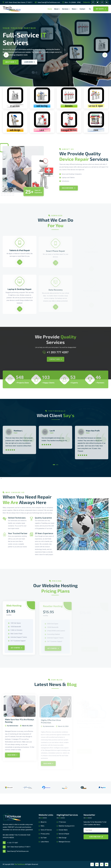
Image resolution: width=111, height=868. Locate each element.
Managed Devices (63, 842)
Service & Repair (63, 834)
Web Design (62, 838)
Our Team (43, 838)
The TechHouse (20, 864)
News (74, 9)
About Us (43, 822)
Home (50, 9)
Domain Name (62, 830)
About (56, 9)
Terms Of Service (45, 830)
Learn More (29, 62)
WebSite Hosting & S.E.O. (66, 826)
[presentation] (6, 55)
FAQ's (41, 826)
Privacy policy (44, 834)
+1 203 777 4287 (10, 843)
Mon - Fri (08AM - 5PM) (71, 2)
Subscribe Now (96, 837)
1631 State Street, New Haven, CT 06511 (18, 2)
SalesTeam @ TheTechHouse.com (16, 851)
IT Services (61, 822)
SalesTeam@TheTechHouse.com (47, 2)
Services (65, 9)
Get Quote (101, 9)
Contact (82, 9)
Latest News (44, 842)
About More (11, 62)
